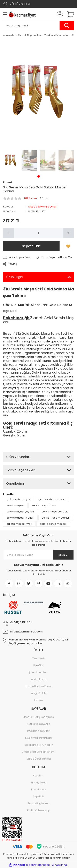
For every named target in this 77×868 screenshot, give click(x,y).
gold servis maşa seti (52, 499)
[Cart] (69, 14)
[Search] (38, 25)
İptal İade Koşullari (39, 731)
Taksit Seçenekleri (21, 470)
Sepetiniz (39, 797)
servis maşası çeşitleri (20, 512)
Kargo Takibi (39, 693)
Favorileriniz (38, 790)
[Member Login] (59, 14)
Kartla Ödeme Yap (38, 811)
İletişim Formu (39, 679)
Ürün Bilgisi (15, 277)
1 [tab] (39, 176)
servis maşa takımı (44, 505)
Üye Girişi (39, 666)
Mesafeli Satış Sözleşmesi (39, 717)
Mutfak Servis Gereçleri (42, 207)
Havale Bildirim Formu (39, 686)
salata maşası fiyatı (19, 524)
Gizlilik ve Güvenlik (38, 724)
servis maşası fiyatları (20, 518)
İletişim (39, 700)
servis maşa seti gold (55, 512)
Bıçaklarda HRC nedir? (39, 745)
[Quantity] (38, 233)
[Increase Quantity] (68, 233)
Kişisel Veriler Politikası (39, 738)
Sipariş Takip (38, 783)
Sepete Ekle (31, 246)
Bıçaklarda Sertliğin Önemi (39, 752)
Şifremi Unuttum (38, 673)
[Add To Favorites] (68, 246)
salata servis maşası (53, 524)
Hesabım (38, 776)
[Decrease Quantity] (9, 233)
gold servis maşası (19, 499)
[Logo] (23, 14)
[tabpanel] (11, 161)
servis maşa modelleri (56, 518)
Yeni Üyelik (39, 659)
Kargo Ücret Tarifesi (39, 759)
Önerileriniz (15, 483)
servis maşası (15, 505)
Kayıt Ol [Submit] (63, 555)
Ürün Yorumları (18, 457)
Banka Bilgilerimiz (39, 804)
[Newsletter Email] (38, 555)
